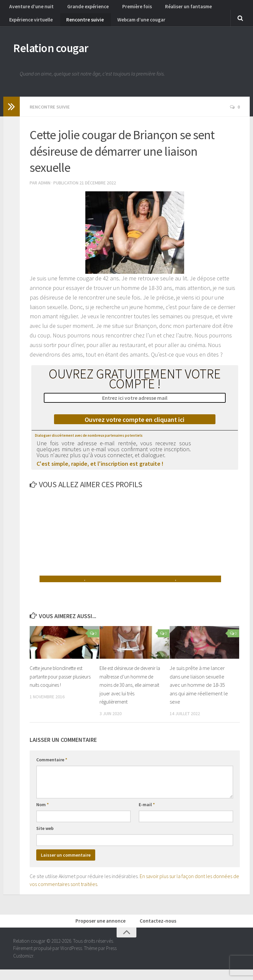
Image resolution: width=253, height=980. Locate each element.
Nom (42, 813)
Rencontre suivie (79, 25)
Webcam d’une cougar (130, 25)
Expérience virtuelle (30, 25)
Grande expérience (80, 8)
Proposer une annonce (103, 931)
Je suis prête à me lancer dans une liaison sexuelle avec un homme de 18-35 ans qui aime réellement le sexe (199, 693)
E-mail (147, 813)
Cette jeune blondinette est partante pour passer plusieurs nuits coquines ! (61, 685)
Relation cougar (59, 56)
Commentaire (52, 768)
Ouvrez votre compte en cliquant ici (135, 428)
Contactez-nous (157, 931)
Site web (45, 837)
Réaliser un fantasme (171, 8)
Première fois (125, 8)
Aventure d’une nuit (29, 8)
